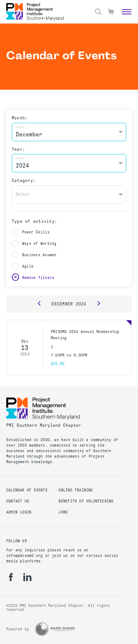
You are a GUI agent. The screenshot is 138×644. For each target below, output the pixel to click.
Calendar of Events (27, 490)
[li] (27, 577)
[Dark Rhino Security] (55, 629)
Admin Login (19, 512)
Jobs (63, 512)
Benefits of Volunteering (86, 501)
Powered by (18, 629)
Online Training (76, 490)
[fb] (11, 577)
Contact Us (18, 501)
